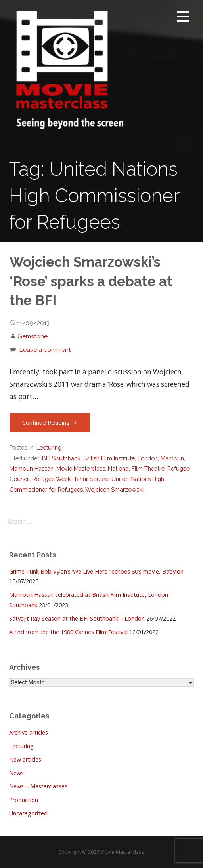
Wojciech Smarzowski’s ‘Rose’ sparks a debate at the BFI (91, 281)
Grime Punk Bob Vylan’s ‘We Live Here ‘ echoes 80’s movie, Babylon (96, 571)
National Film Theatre (136, 468)
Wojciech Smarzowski (114, 489)
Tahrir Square (91, 479)
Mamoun (172, 458)
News (16, 773)
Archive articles (29, 732)
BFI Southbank (61, 458)
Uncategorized (28, 813)
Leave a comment (45, 350)
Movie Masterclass (81, 468)
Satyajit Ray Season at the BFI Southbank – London (77, 618)
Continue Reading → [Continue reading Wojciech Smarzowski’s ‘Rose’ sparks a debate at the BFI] (50, 422)
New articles (25, 759)
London (148, 458)
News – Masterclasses (38, 786)
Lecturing (49, 447)
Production (24, 800)
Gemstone (33, 336)
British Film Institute (109, 458)
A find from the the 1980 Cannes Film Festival (68, 632)
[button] (183, 18)
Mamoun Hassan (32, 468)
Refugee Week (52, 479)
